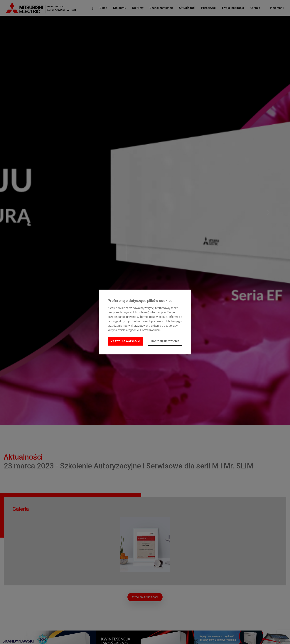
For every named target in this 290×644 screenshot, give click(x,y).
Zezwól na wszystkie (125, 341)
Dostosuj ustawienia (165, 341)
